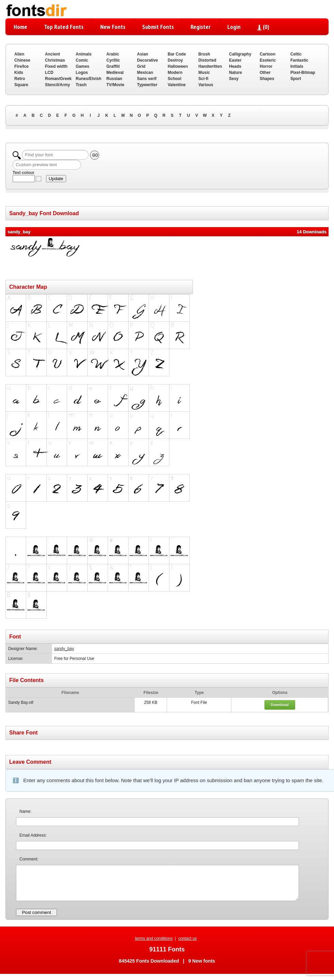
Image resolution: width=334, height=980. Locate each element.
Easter (235, 60)
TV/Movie (115, 85)
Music (204, 73)
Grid (141, 66)
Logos (82, 73)
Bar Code (177, 54)
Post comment (36, 912)
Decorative (147, 60)
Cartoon (268, 54)
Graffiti (113, 66)
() (263, 27)
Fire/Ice (21, 66)
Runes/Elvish (88, 79)
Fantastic (299, 60)
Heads (235, 66)
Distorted (207, 60)
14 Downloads (312, 232)
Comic (82, 60)
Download (280, 705)
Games (82, 66)
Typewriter (147, 85)
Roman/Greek (58, 79)
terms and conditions (154, 938)
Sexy (234, 79)
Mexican (145, 73)
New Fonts (113, 27)
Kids (19, 73)
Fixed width (56, 66)
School (174, 79)
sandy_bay (64, 649)
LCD (49, 73)
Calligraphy (240, 54)
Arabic (113, 54)
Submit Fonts (158, 27)
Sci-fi (203, 79)
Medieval (115, 73)
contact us (188, 938)
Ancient (52, 54)
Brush (204, 54)
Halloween (178, 66)
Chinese (22, 60)
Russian (114, 79)
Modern (175, 73)
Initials (297, 66)
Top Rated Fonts (64, 27)
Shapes (267, 79)
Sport (296, 79)
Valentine (177, 85)
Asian (143, 54)
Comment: (29, 859)
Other (265, 73)
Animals (84, 54)
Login (234, 27)
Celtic (296, 54)
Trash (81, 85)
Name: (25, 811)
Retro (20, 79)
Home (20, 27)
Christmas (55, 60)
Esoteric (268, 60)
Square (21, 85)
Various (206, 85)
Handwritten (210, 66)
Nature (236, 73)
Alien (19, 54)
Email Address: (33, 835)
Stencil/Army (57, 85)
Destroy (175, 60)
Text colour (24, 173)
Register (201, 27)
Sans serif (147, 79)
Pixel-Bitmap (303, 73)
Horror (266, 66)
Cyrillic (113, 60)
